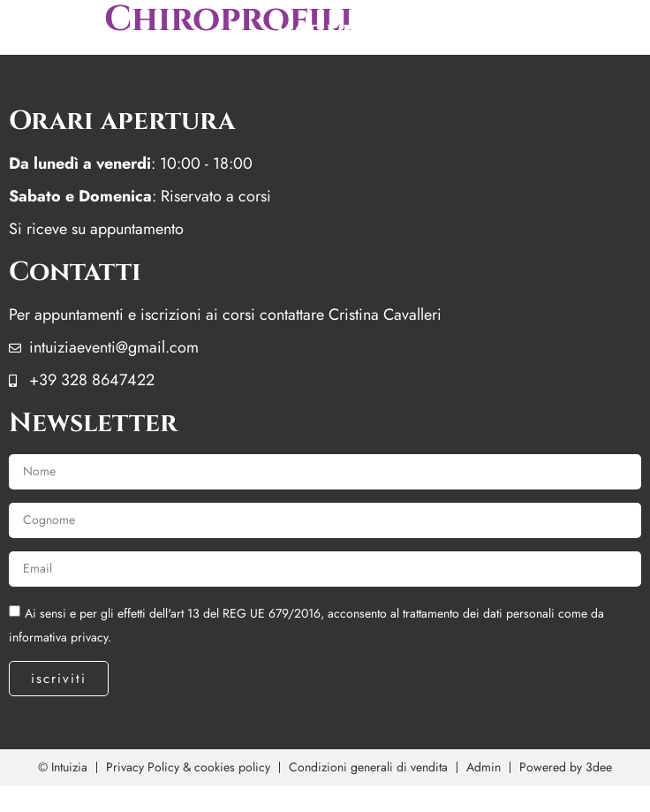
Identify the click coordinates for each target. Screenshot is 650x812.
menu (325, 35)
